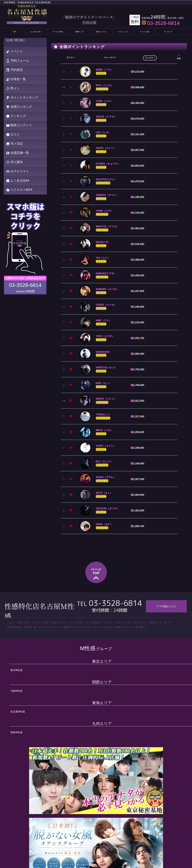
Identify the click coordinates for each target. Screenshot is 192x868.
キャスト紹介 (145, 32)
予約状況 (14, 70)
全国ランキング (19, 107)
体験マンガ (80, 32)
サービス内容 (58, 32)
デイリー (71, 58)
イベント (14, 52)
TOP (14, 32)
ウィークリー (110, 58)
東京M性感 (16, 670)
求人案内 (14, 162)
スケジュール (123, 32)
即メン (13, 88)
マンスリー (150, 58)
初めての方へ (24, 623)
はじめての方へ (36, 32)
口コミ (13, 135)
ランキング (168, 32)
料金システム (101, 32)
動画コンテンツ (19, 125)
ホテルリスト (18, 171)
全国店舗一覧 (18, 153)
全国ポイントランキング (77, 627)
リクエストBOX (19, 190)
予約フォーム (18, 61)
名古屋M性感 (17, 712)
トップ (11, 623)
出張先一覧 (16, 79)
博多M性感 (16, 732)
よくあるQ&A (18, 181)
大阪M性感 (16, 691)
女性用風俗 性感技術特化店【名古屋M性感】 (28, 2)
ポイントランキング (22, 98)
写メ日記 (14, 144)
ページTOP (96, 575)
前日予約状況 (14, 627)
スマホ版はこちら (166, 606)
